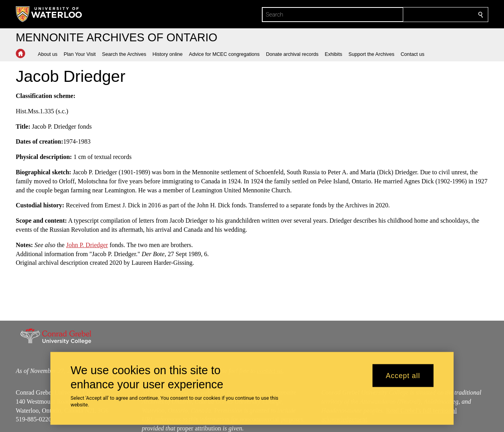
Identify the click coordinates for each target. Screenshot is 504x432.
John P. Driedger (87, 245)
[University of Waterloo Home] (49, 14)
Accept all (403, 375)
